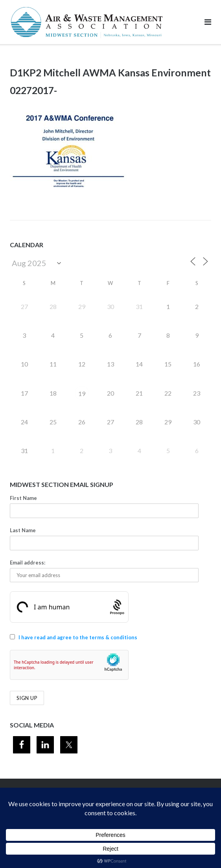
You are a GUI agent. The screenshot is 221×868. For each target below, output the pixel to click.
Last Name (23, 530)
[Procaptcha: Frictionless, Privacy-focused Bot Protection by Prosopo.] (117, 607)
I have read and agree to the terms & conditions (78, 637)
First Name (23, 498)
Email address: (28, 563)
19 (82, 393)
